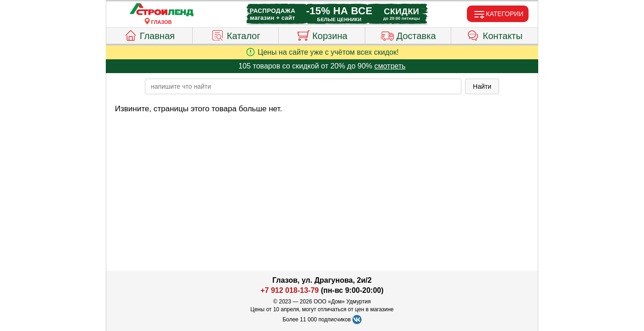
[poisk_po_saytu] (303, 86)
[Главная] (161, 10)
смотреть (390, 66)
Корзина (322, 34)
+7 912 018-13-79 (290, 290)
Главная (149, 34)
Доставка (408, 34)
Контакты (495, 34)
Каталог (236, 34)
